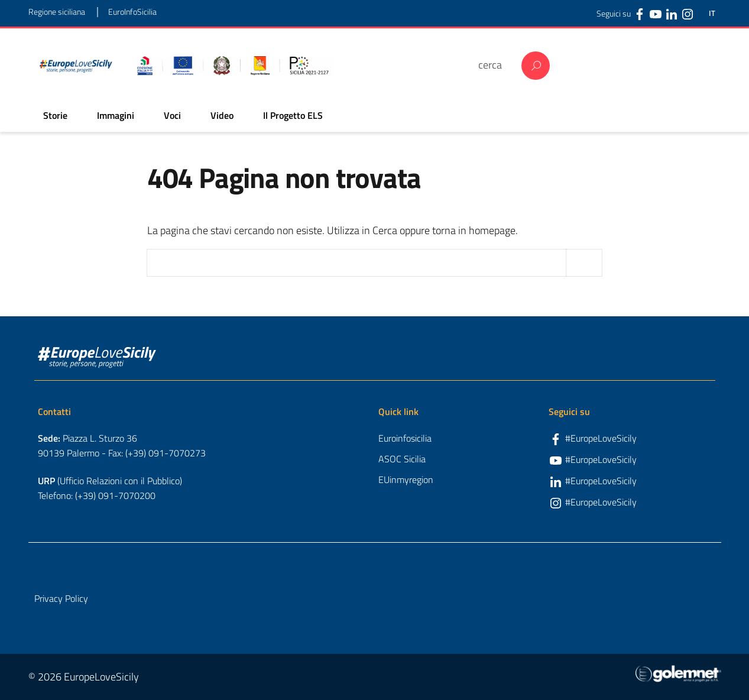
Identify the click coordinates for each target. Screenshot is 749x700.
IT (712, 13)
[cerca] (494, 65)
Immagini (116, 115)
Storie (55, 115)
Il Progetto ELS (293, 115)
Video (222, 115)
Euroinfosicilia (405, 438)
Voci (172, 115)
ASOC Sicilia (402, 459)
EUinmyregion (406, 479)
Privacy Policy (61, 598)
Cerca (536, 66)
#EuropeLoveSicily (601, 438)
